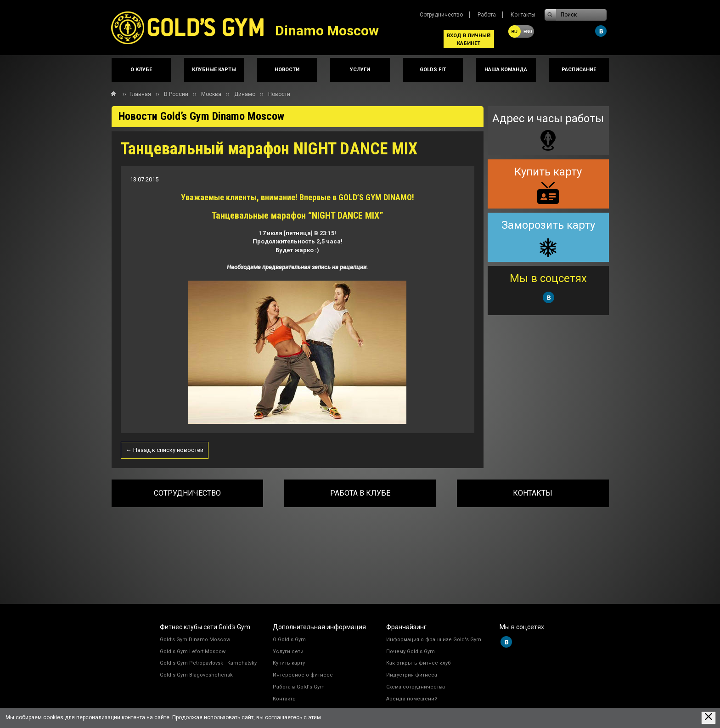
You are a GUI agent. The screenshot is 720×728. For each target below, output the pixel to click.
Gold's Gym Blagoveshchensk (196, 675)
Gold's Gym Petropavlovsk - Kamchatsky (208, 663)
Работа (487, 15)
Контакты (523, 15)
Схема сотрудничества (416, 687)
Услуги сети (288, 652)
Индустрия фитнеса (412, 675)
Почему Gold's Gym (411, 652)
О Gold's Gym (289, 640)
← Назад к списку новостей (165, 450)
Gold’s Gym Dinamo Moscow (195, 640)
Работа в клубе (360, 493)
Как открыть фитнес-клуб (419, 663)
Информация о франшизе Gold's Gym (434, 640)
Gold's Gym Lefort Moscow (193, 652)
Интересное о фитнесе (303, 675)
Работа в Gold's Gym (299, 687)
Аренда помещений (412, 699)
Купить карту (289, 663)
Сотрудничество (441, 15)
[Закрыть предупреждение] (709, 718)
